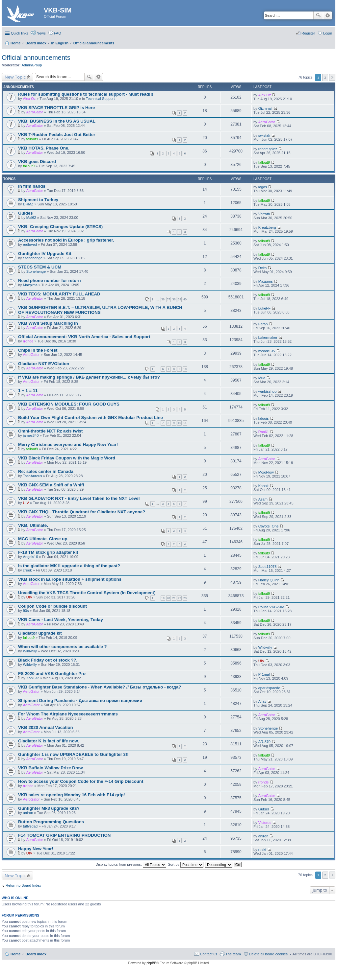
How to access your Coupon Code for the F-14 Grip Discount (81, 781)
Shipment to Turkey (38, 200)
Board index (36, 954)
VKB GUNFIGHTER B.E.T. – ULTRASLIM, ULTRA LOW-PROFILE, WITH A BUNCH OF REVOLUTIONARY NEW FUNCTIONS (100, 310)
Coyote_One (269, 526)
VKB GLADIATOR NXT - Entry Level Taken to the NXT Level (79, 498)
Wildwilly (30, 651)
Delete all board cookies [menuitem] (268, 954)
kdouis (264, 418)
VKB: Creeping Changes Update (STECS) (60, 227)
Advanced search (328, 15)
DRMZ (28, 204)
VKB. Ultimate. (33, 525)
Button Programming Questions (51, 822)
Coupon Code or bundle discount (52, 606)
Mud (262, 378)
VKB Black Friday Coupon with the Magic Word (67, 458)
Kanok (263, 486)
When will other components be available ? (63, 647)
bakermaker (268, 338)
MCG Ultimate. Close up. (43, 539)
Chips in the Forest (38, 350)
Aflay (262, 701)
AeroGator (35, 112)
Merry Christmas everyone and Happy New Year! (68, 444)
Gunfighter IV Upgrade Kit (45, 254)
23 (185, 598)
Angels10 (31, 557)
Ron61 (264, 432)
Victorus (265, 823)
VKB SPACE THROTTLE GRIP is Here (56, 108)
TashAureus (33, 476)
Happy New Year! (36, 849)
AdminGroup (32, 65)
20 (168, 598)
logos (263, 187)
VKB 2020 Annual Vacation (46, 727)
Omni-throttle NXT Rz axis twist (50, 431)
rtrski (262, 850)
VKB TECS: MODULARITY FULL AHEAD (59, 294)
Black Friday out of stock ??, (48, 660)
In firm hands (32, 186)
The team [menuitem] (233, 954)
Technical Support (100, 99)
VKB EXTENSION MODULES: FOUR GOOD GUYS (69, 404)
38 (174, 299)
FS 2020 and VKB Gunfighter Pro (52, 674)
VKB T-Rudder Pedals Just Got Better (57, 135)
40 (185, 299)
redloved (30, 245)
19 (163, 598)
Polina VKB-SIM (271, 607)
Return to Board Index (23, 885)
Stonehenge (33, 258)
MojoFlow (266, 472)
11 (185, 423)
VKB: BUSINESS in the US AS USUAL (57, 121)
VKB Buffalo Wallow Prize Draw (51, 768)
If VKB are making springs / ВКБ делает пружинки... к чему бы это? (89, 377)
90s (26, 611)
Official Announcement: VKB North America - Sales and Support (84, 337)
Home (16, 954)
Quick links (20, 33)
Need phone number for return (50, 280)
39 (179, 299)
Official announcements (36, 58)
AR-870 (264, 742)
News (41, 33)
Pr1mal (264, 674)
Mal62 (31, 218)
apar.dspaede (269, 688)
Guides (26, 213)
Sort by (186, 864)
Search (318, 15)
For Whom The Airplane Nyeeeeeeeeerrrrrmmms (68, 714)
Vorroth (264, 214)
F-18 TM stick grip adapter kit (48, 552)
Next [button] (332, 77)
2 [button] (325, 77)
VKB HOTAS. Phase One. (44, 148)
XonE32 (33, 678)
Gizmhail (265, 108)
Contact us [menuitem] (209, 954)
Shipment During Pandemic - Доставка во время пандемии (80, 700)
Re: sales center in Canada (46, 471)
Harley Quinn (269, 580)
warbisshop (268, 391)
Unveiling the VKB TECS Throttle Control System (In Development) (87, 593)
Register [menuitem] (308, 33)
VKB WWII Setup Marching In (48, 323)
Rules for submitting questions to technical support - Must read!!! (86, 94)
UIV (26, 503)
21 (174, 598)
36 (163, 299)
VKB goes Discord (37, 162)
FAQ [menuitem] (58, 33)
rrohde (28, 341)
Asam (263, 499)
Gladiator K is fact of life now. (49, 741)
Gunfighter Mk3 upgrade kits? (49, 808)
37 (168, 299)
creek (27, 570)
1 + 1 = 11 (28, 391)
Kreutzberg (267, 227)
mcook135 (267, 351)
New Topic (15, 77)
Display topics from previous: (131, 864)
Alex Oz (29, 99)
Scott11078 (268, 567)
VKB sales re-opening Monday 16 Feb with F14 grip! (72, 795)
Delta (263, 268)
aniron (28, 813)
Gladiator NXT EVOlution (44, 364)
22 (179, 598)
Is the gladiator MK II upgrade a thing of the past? (69, 566)
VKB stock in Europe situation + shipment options (70, 579)
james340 (31, 435)
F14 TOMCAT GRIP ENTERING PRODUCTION (64, 835)
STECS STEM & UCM (40, 267)
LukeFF (264, 308)
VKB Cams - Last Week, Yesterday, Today (61, 620)
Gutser (264, 809)
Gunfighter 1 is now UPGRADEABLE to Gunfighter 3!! (73, 754)
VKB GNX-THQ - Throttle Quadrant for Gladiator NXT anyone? (82, 512)
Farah (263, 324)
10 (185, 369)
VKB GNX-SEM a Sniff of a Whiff (51, 485)
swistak (264, 135)
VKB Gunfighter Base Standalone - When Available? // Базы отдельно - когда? (100, 687)
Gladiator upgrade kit (40, 633)
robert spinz (268, 149)
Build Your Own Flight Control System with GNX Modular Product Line (91, 418)
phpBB (151, 963)
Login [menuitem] (328, 33)
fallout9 (32, 139)
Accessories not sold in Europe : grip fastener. (66, 240)
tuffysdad (30, 826)
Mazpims (30, 285)
